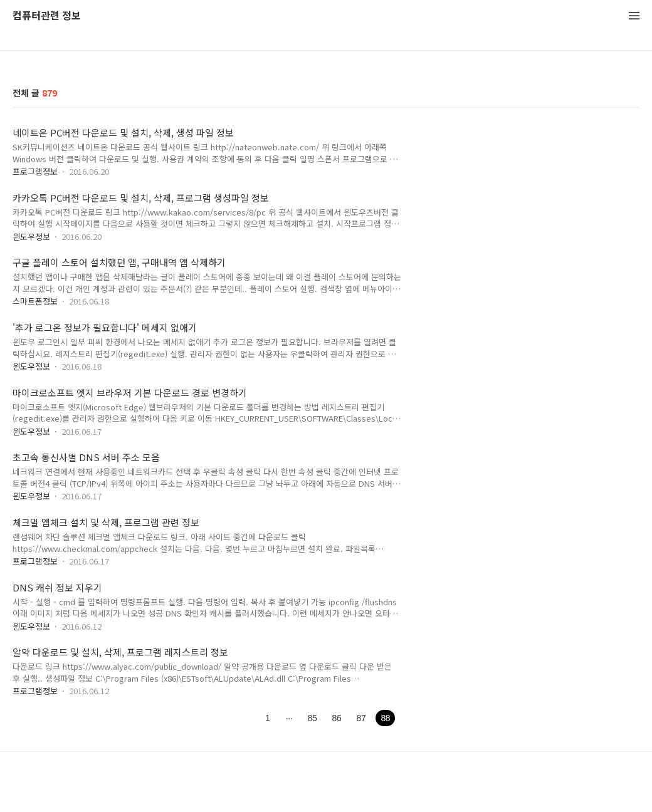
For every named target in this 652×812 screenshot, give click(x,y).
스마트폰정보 (35, 301)
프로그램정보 (35, 171)
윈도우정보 (31, 237)
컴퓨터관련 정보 (47, 16)
